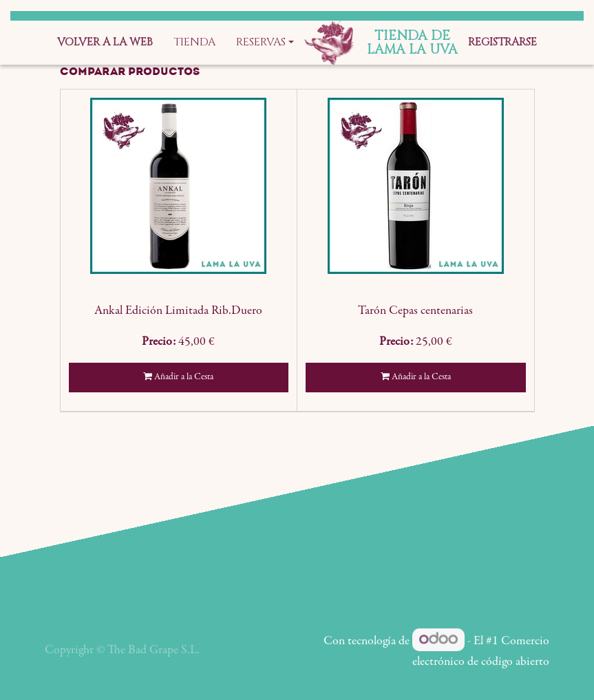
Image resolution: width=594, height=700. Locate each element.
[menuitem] (105, 43)
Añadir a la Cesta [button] (178, 377)
